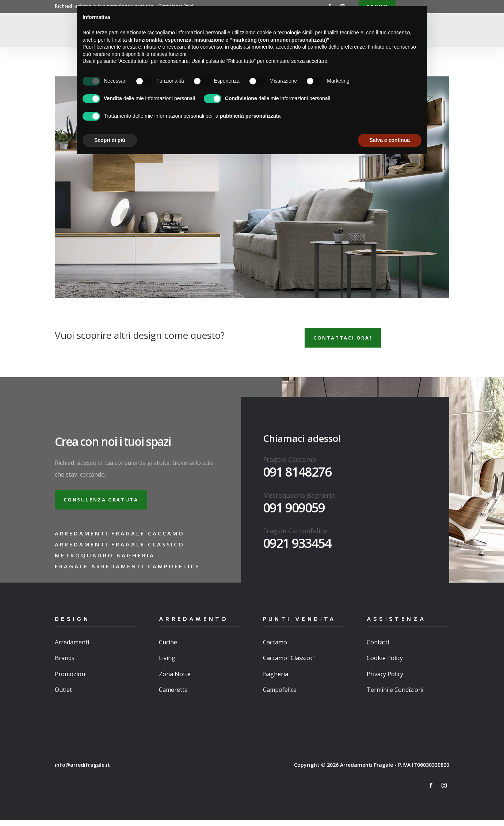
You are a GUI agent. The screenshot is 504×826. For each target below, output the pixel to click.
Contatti (360, 31)
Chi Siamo (201, 31)
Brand (330, 31)
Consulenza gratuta (106, 504)
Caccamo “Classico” (289, 664)
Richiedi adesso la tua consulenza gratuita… (124, 6)
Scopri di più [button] (110, 806)
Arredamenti (240, 31)
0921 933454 (297, 546)
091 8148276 (297, 475)
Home (172, 31)
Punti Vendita (286, 31)
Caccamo (275, 648)
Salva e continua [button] (390, 806)
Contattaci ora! (347, 340)
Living (167, 664)
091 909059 (294, 511)
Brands (65, 664)
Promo (377, 7)
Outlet (63, 695)
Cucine (168, 648)
